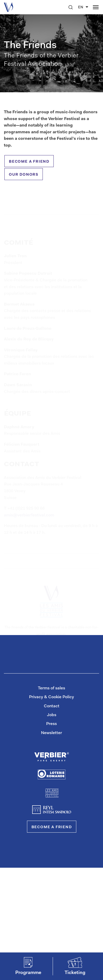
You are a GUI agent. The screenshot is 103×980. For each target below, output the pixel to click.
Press (52, 724)
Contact (52, 706)
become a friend (29, 163)
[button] (71, 7)
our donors (24, 176)
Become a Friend (52, 827)
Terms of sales (52, 688)
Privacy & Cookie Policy (52, 697)
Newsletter (52, 733)
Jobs (52, 715)
